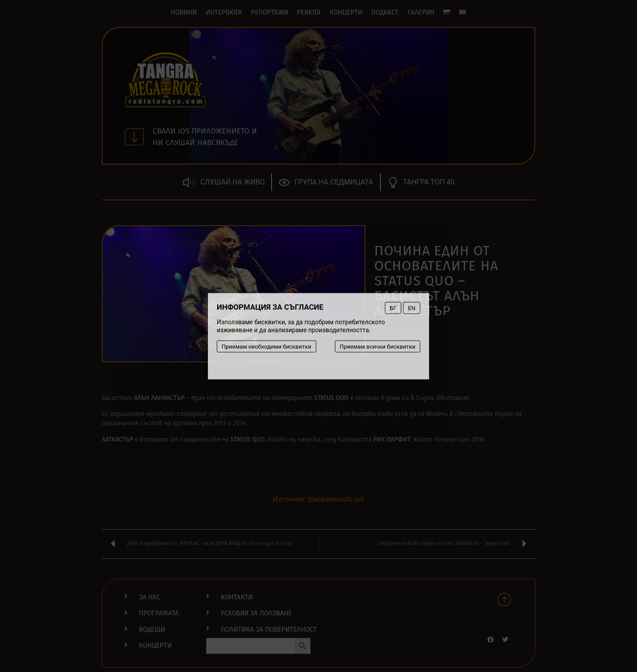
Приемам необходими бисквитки (267, 346)
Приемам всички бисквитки (378, 346)
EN (412, 308)
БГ (393, 308)
